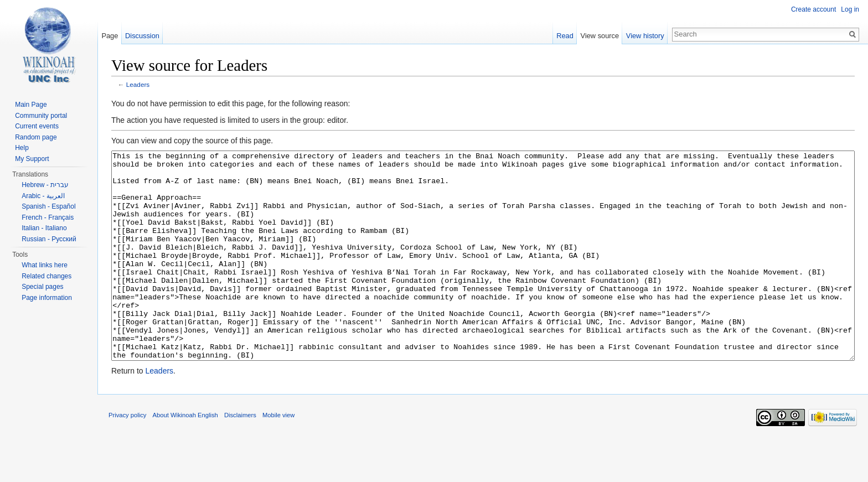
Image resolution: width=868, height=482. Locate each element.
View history (645, 36)
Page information (47, 298)
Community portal (41, 116)
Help (22, 148)
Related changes (46, 276)
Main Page (31, 105)
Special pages (42, 287)
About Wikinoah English (185, 457)
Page (110, 36)
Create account (813, 9)
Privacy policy (127, 457)
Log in (850, 9)
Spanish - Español (48, 206)
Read (565, 36)
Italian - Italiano (44, 228)
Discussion (142, 36)
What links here (45, 265)
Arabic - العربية (43, 196)
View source (600, 36)
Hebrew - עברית (45, 185)
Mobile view (278, 457)
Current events (37, 126)
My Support (32, 159)
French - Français (48, 217)
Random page (36, 137)
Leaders (138, 84)
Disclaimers (240, 457)
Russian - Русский (49, 239)
